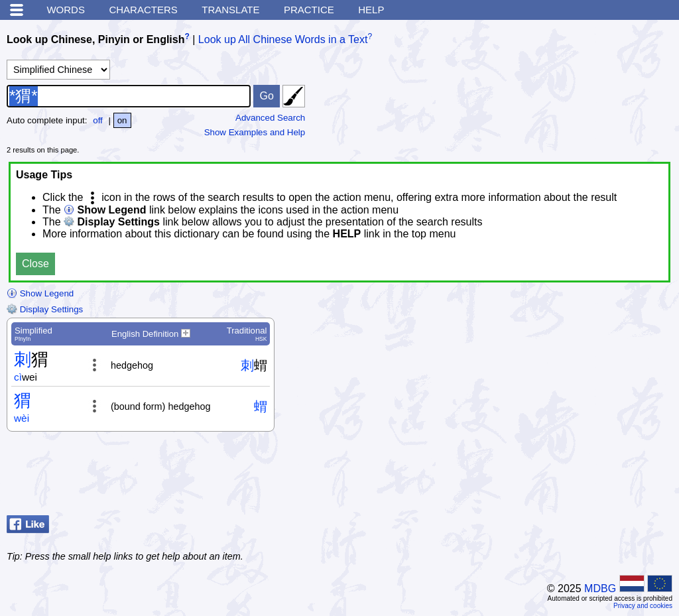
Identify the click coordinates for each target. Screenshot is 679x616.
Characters (143, 10)
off (98, 120)
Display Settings (45, 309)
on (122, 120)
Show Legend (40, 293)
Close (35, 264)
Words (66, 10)
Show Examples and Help (255, 132)
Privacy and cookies (643, 606)
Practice (309, 10)
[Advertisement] (566, 477)
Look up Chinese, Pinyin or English (95, 39)
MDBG (600, 588)
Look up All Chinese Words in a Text (283, 39)
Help (371, 10)
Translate (230, 10)
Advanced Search (270, 118)
